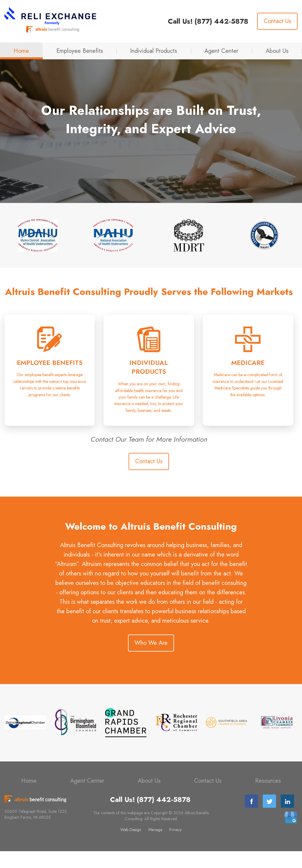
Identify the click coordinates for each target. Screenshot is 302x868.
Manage (155, 846)
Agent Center (221, 51)
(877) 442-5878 (221, 21)
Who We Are (151, 660)
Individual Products (154, 51)
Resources (268, 798)
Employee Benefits (80, 51)
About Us (277, 51)
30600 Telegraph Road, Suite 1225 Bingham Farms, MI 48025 (36, 831)
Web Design (131, 846)
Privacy (175, 846)
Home (21, 51)
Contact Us (277, 21)
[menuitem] (21, 51)
